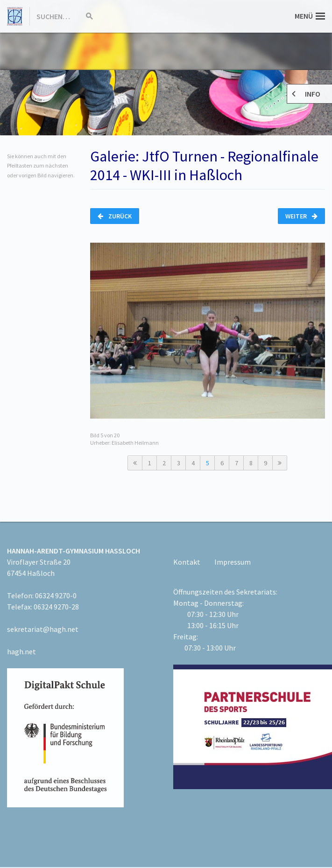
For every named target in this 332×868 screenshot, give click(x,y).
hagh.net (21, 651)
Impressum (233, 562)
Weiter (301, 216)
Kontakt (187, 562)
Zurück (115, 216)
